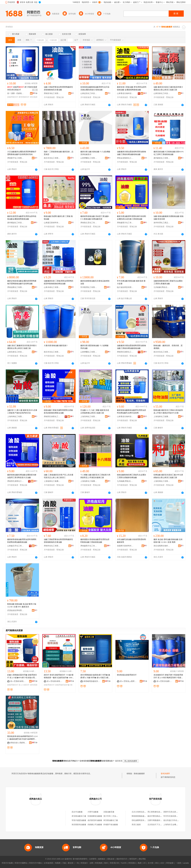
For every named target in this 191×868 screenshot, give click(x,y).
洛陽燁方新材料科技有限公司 (125, 546)
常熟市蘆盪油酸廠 (79, 820)
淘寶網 (58, 863)
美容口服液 (136, 825)
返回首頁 (119, 761)
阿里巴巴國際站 (21, 863)
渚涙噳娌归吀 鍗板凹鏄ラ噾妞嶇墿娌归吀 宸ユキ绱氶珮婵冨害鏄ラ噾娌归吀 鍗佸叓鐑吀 (168, 676)
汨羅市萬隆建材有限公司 (157, 820)
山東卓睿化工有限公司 (52, 287)
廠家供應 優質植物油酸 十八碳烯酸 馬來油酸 (94, 347)
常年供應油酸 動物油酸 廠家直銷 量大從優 (131, 282)
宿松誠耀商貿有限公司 (141, 820)
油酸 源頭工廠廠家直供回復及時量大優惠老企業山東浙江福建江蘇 (22, 347)
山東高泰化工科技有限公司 (162, 93)
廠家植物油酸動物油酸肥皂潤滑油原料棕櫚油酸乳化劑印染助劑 (131, 412)
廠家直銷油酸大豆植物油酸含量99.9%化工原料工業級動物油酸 (169, 153)
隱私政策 (111, 859)
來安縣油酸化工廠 (111, 820)
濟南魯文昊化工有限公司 (89, 223)
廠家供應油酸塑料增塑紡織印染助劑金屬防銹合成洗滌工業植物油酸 (131, 218)
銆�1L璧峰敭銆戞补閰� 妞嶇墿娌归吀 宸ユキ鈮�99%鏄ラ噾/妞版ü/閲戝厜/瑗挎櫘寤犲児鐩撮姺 (22, 676)
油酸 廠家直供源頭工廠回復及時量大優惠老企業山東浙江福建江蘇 (168, 88)
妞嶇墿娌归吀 (13, 97)
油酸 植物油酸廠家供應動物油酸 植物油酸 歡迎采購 (168, 218)
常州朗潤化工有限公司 (89, 287)
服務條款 (102, 859)
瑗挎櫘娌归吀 (24, 97)
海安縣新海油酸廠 (79, 825)
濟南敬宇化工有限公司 (16, 158)
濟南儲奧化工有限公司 (16, 287)
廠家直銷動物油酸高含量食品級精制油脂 (95, 282)
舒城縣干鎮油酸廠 (111, 825)
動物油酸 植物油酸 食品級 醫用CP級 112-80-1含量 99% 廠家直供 (22, 605)
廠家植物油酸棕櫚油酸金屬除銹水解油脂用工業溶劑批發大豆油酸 (22, 476)
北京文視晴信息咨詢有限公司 (143, 812)
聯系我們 (133, 859)
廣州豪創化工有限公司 (162, 158)
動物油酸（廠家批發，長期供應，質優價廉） (168, 347)
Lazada (186, 863)
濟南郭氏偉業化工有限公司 (125, 352)
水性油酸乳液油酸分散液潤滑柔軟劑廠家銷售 (131, 541)
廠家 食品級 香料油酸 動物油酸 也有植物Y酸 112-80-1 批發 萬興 (168, 541)
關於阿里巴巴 (122, 859)
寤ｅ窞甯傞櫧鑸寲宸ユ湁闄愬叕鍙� (165, 681)
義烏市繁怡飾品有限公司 (157, 816)
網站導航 (142, 859)
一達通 (178, 863)
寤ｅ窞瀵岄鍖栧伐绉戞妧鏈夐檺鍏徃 (19, 681)
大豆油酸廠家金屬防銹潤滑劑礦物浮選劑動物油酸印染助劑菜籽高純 (22, 153)
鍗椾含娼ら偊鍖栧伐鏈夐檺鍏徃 (19, 743)
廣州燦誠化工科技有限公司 (16, 223)
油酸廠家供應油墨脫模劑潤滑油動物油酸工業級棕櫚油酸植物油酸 (131, 153)
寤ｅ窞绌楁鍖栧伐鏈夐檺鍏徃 (55, 681)
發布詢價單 (165, 774)
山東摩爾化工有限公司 (89, 158)
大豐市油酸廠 (93, 812)
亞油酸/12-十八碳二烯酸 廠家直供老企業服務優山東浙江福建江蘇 (95, 412)
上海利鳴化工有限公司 (16, 417)
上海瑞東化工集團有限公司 (162, 417)
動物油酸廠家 (139, 774)
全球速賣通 (48, 863)
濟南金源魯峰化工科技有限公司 (125, 158)
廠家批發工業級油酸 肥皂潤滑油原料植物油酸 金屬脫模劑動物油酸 (132, 88)
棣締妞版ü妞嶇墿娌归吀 (127, 675)
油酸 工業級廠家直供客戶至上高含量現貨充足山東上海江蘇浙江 (59, 476)
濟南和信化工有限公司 (52, 546)
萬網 (139, 863)
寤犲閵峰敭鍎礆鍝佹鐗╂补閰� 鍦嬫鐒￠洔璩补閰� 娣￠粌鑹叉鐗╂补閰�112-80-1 (95, 676)
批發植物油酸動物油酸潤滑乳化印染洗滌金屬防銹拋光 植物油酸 (95, 88)
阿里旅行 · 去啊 (87, 863)
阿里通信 (132, 863)
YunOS (124, 863)
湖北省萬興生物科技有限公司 (162, 546)
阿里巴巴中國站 (36, 863)
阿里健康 (170, 863)
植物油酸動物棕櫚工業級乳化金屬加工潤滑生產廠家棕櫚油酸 (131, 476)
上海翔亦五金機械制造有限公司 (176, 825)
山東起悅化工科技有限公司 (89, 93)
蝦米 (106, 863)
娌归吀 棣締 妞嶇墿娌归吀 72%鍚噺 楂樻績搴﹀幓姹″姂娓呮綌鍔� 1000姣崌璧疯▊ (59, 676)
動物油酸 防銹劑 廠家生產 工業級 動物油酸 (58, 218)
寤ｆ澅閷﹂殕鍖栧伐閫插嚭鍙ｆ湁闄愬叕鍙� (16, 93)
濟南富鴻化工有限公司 (52, 93)
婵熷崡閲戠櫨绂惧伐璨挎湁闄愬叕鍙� (92, 681)
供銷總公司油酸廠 (95, 825)
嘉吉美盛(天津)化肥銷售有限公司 (177, 820)
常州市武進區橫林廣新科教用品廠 (177, 816)
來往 (157, 863)
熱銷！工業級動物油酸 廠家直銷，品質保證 (59, 153)
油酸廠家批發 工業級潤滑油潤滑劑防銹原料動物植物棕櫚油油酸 (59, 282)
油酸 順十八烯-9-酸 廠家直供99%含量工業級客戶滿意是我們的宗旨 (22, 412)
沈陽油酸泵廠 (109, 812)
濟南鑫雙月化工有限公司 (125, 223)
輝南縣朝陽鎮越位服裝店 (142, 816)
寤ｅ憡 (35, 90)
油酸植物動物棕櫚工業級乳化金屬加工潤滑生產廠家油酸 (168, 282)
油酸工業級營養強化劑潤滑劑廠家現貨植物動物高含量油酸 (58, 88)
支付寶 (151, 863)
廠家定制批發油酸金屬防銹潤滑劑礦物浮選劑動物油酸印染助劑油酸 (22, 282)
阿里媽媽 (99, 863)
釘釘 (162, 863)
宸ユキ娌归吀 (24, 685)
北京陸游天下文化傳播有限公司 (160, 825)
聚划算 (71, 863)
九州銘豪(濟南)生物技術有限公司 (162, 287)
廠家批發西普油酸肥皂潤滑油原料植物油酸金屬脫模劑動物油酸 (22, 218)
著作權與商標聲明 (80, 859)
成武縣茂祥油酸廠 (95, 820)
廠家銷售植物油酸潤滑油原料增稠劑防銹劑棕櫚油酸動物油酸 (22, 541)
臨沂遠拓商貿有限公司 (125, 287)
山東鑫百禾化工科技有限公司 (16, 546)
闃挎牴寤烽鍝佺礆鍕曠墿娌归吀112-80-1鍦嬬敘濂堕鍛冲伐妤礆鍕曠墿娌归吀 (22, 738)
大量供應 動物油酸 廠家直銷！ (56, 346)
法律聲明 (93, 859)
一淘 (77, 863)
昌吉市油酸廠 (77, 812)
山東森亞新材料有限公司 (52, 223)
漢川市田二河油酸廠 (112, 816)
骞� (35, 93)
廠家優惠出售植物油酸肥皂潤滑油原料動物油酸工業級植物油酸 (95, 541)
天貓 (64, 863)
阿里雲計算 (114, 863)
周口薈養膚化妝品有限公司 (158, 812)
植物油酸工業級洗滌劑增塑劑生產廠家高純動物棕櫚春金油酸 (58, 412)
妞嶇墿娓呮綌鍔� (62, 685)
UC (145, 863)
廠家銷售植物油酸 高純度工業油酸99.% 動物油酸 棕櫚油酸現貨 (95, 218)
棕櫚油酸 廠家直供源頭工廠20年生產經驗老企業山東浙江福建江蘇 (168, 476)
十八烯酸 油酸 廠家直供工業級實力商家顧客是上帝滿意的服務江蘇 (95, 476)
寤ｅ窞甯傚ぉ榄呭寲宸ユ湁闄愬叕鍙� (128, 681)
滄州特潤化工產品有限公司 (162, 223)
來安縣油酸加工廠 (79, 816)
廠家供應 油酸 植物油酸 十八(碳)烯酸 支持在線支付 (95, 153)
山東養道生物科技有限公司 (125, 93)
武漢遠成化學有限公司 (16, 610)
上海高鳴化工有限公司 (89, 417)
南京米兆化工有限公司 (52, 158)
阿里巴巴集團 (7, 863)
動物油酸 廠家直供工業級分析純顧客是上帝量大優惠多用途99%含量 (168, 412)
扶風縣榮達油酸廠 (95, 816)
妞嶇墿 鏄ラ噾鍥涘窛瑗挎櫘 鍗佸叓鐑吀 (22, 88)
